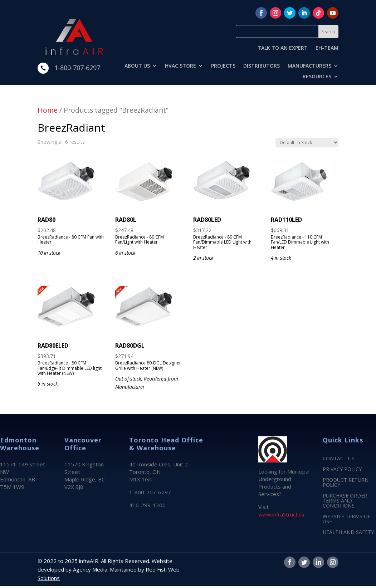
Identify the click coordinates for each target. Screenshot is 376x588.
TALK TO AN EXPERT (283, 48)
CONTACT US (339, 459)
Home (48, 110)
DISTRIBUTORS (262, 66)
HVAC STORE (180, 66)
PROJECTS (223, 66)
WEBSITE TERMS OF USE (347, 519)
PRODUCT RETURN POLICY (346, 483)
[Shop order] (307, 143)
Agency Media (90, 569)
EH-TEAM (327, 48)
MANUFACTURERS (309, 66)
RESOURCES (317, 77)
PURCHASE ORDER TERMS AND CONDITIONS (345, 501)
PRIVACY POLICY (342, 470)
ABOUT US (137, 66)
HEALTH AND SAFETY (348, 533)
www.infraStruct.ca (281, 514)
